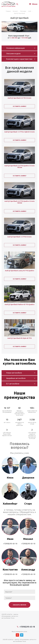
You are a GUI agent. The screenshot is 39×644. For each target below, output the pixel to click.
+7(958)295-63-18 (27, 627)
